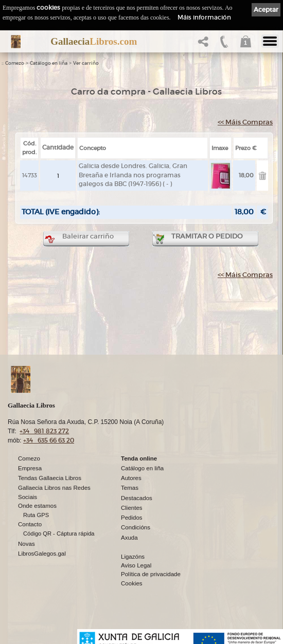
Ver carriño (86, 63)
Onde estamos (37, 506)
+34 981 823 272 (44, 431)
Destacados (137, 498)
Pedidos (132, 518)
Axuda (129, 538)
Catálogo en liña (49, 63)
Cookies (132, 583)
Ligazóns (133, 557)
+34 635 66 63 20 (49, 440)
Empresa (30, 468)
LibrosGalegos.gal (42, 554)
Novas (26, 544)
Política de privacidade (151, 574)
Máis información (204, 17)
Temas (130, 488)
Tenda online (139, 458)
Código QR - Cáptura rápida (59, 533)
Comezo (15, 63)
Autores (131, 478)
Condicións (136, 527)
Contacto (30, 524)
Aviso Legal (136, 565)
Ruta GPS (36, 515)
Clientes (132, 508)
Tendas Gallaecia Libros (50, 478)
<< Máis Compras (245, 122)
